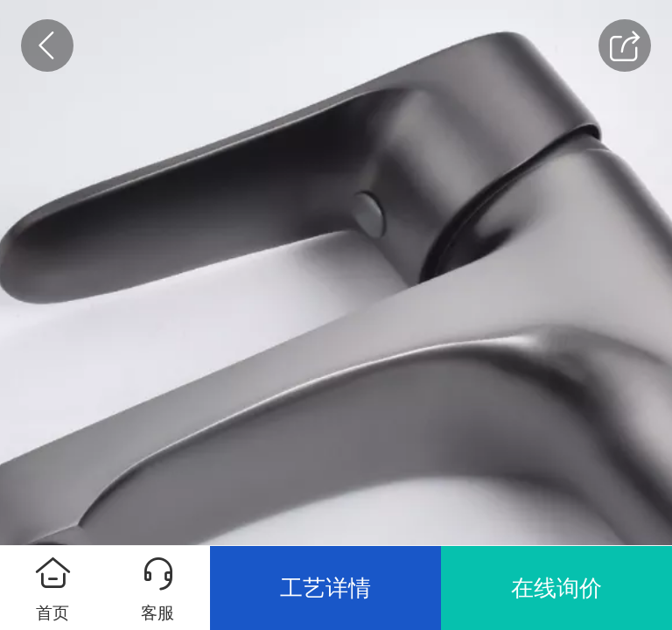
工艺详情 (325, 588)
